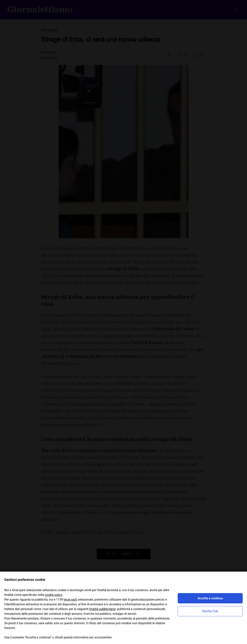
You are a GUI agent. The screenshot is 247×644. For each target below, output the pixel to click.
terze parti (70, 600)
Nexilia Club (210, 611)
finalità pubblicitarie (102, 609)
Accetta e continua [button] (210, 598)
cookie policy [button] (54, 595)
